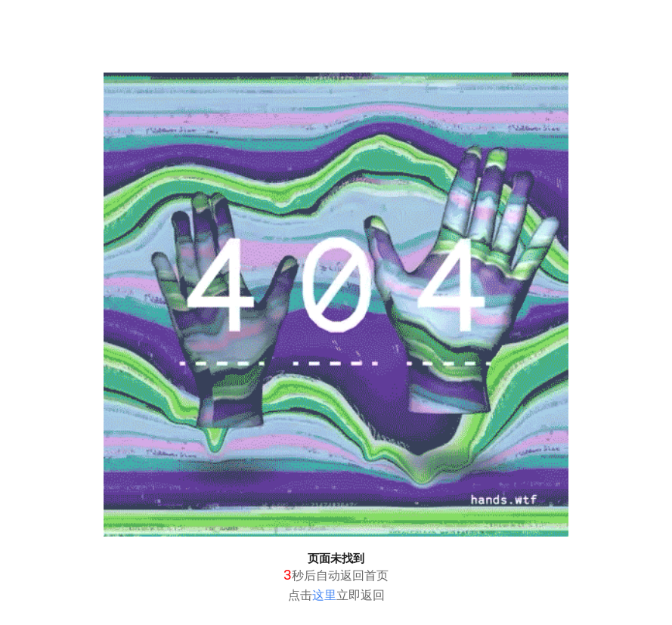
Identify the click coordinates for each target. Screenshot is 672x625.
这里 (324, 595)
